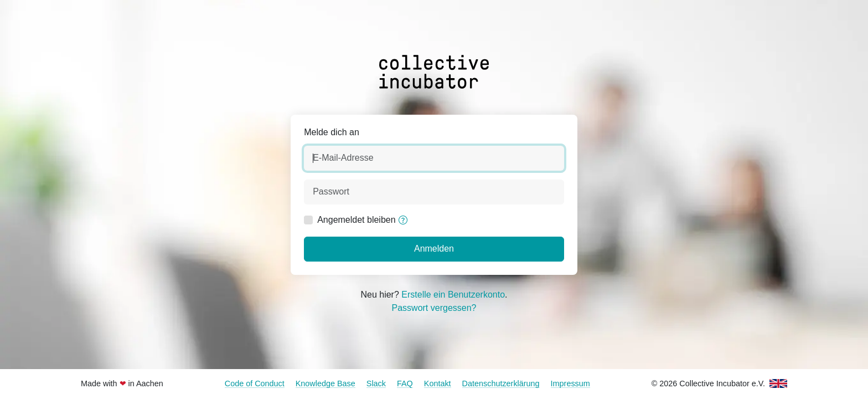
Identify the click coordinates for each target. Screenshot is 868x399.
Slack (376, 383)
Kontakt (438, 383)
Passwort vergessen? (434, 308)
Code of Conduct (255, 383)
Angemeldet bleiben (356, 220)
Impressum (570, 383)
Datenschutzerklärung (501, 383)
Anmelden (434, 249)
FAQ (405, 383)
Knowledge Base (325, 383)
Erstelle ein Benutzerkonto (453, 295)
